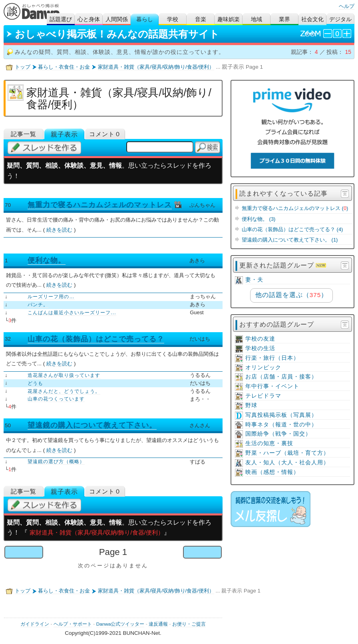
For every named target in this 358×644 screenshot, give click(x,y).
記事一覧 (24, 134)
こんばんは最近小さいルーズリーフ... (72, 313)
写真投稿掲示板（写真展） (281, 415)
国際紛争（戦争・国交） (278, 434)
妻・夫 (254, 280)
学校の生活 (260, 348)
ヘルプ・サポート (73, 624)
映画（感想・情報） (272, 472)
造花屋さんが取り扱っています (64, 375)
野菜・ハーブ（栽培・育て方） (287, 453)
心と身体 (89, 19)
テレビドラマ (263, 396)
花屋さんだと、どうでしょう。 (64, 391)
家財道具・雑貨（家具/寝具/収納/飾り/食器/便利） (156, 67)
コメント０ (105, 134)
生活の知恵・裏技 (269, 443)
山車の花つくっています (56, 399)
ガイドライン (35, 624)
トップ (23, 67)
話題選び (61, 19)
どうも (35, 383)
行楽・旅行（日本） (272, 358)
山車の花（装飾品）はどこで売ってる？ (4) (292, 229)
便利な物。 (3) (259, 219)
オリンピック (263, 368)
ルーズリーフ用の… (51, 297)
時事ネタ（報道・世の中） (281, 425)
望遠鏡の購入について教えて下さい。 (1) (290, 240)
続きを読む (59, 230)
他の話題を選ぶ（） (291, 295)
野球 (251, 405)
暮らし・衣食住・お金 (64, 67)
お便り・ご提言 (189, 624)
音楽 (201, 19)
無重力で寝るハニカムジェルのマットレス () (295, 208)
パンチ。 (38, 305)
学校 (173, 19)
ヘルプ (347, 6)
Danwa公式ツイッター (120, 624)
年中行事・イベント (272, 386)
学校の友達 (260, 339)
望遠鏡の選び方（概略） (56, 462)
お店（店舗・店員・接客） (281, 377)
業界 (284, 19)
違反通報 (158, 624)
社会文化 (312, 19)
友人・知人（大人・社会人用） (287, 463)
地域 (257, 19)
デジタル (340, 19)
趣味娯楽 (229, 19)
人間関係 (117, 19)
